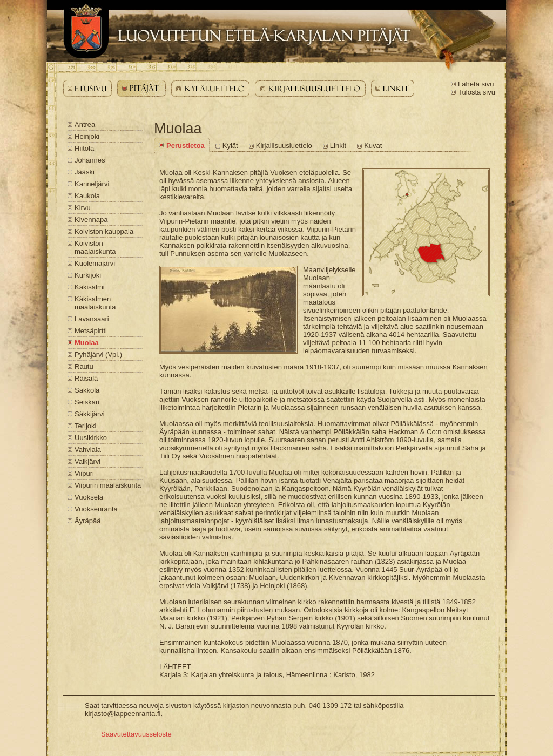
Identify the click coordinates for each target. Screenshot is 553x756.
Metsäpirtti (91, 331)
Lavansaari (92, 319)
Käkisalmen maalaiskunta (95, 303)
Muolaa (87, 343)
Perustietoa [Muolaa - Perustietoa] (186, 146)
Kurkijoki (88, 275)
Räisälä (86, 378)
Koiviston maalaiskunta (95, 247)
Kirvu (83, 208)
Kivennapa (91, 220)
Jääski (85, 172)
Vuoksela (89, 497)
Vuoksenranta (96, 509)
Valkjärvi (87, 461)
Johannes (90, 160)
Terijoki (85, 426)
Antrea (85, 124)
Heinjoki (87, 136)
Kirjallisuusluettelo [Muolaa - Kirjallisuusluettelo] (284, 146)
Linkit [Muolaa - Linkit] (338, 146)
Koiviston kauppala (104, 231)
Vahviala (88, 450)
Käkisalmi (90, 287)
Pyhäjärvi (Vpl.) (98, 355)
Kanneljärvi (92, 184)
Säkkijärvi (90, 414)
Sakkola (87, 390)
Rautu (84, 366)
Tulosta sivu (477, 92)
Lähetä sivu (476, 84)
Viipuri (84, 473)
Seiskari (87, 402)
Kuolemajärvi (95, 263)
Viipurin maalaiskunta (108, 485)
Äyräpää (87, 521)
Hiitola (84, 148)
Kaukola (87, 196)
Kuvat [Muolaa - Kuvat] (373, 146)
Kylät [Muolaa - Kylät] (230, 146)
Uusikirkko (91, 438)
